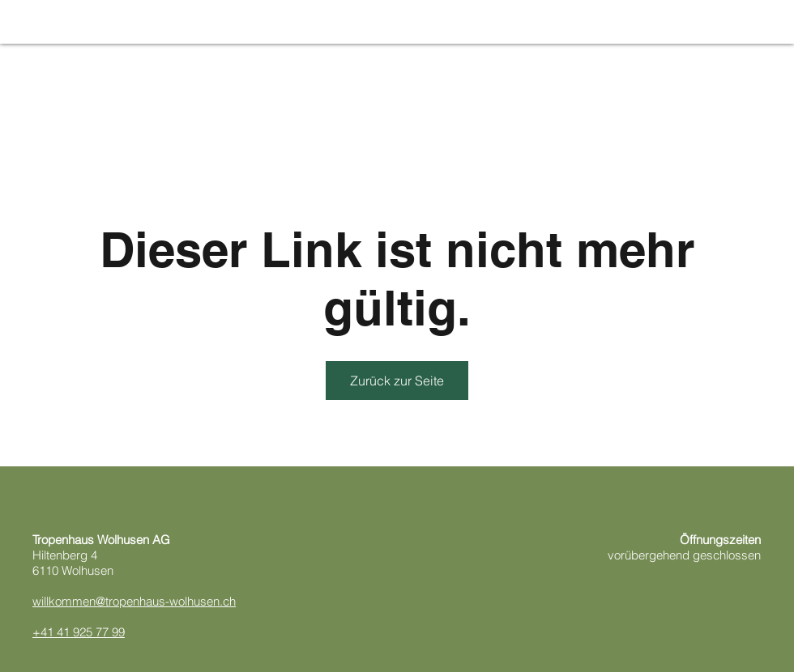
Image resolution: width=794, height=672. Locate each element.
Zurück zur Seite (397, 381)
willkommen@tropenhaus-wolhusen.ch (134, 601)
